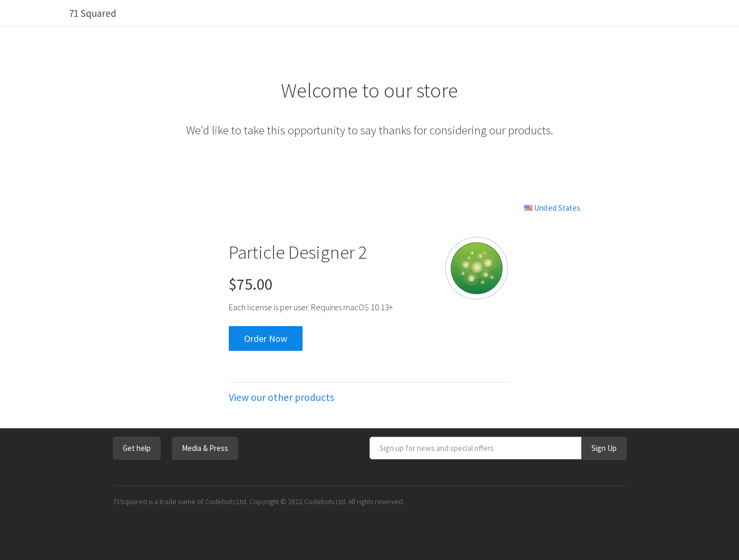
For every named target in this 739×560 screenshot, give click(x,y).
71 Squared (93, 13)
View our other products (281, 397)
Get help (137, 448)
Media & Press (205, 448)
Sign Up (604, 448)
